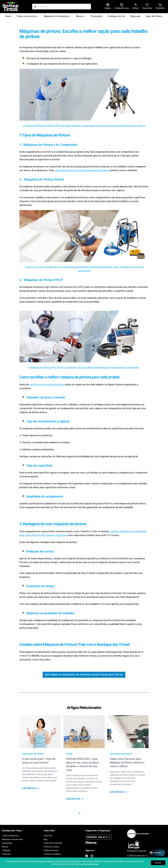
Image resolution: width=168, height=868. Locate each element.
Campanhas (7, 843)
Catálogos (6, 850)
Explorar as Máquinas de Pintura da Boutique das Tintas (84, 675)
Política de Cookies (51, 847)
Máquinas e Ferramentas (12, 839)
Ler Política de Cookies (90, 864)
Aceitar (158, 863)
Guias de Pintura (154, 16)
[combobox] (62, 7)
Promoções (97, 16)
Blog (46, 839)
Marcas (5, 847)
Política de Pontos (51, 850)
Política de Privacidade (53, 843)
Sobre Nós (48, 836)
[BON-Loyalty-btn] (155, 853)
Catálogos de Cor (116, 16)
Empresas (135, 16)
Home (8, 16)
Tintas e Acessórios (10, 836)
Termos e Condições (52, 854)
